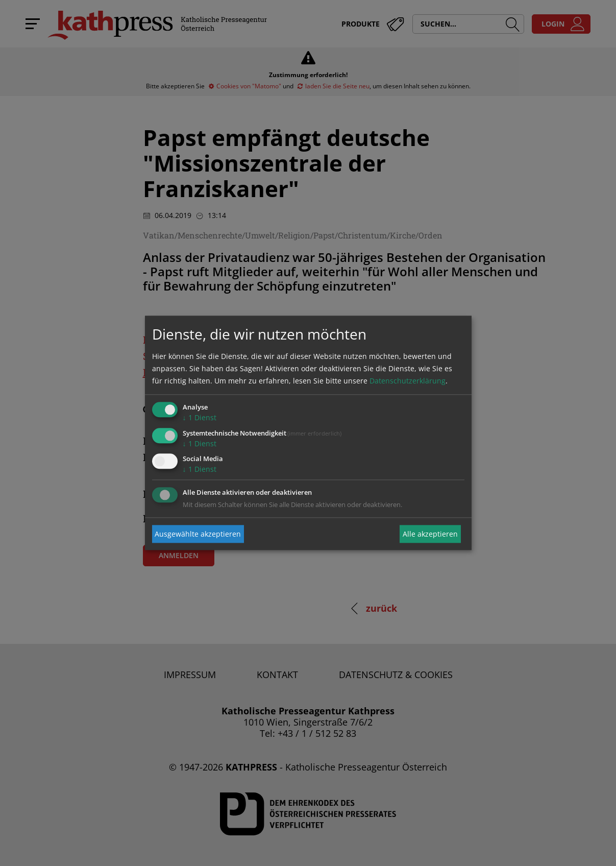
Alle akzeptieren (430, 534)
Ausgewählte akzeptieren (198, 534)
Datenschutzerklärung (408, 381)
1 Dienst (200, 417)
